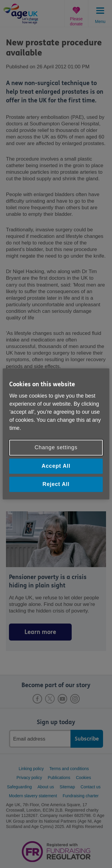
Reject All (56, 484)
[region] (56, 434)
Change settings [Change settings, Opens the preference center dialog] (56, 447)
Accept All (56, 466)
